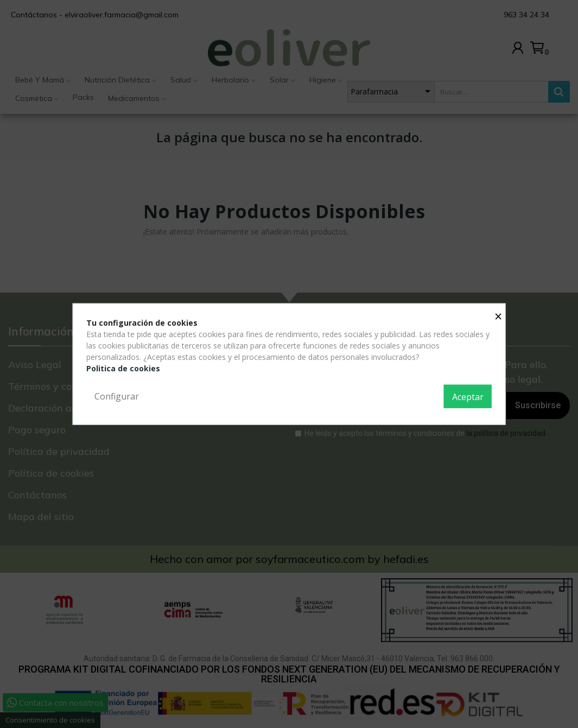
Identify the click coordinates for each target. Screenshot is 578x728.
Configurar (117, 396)
